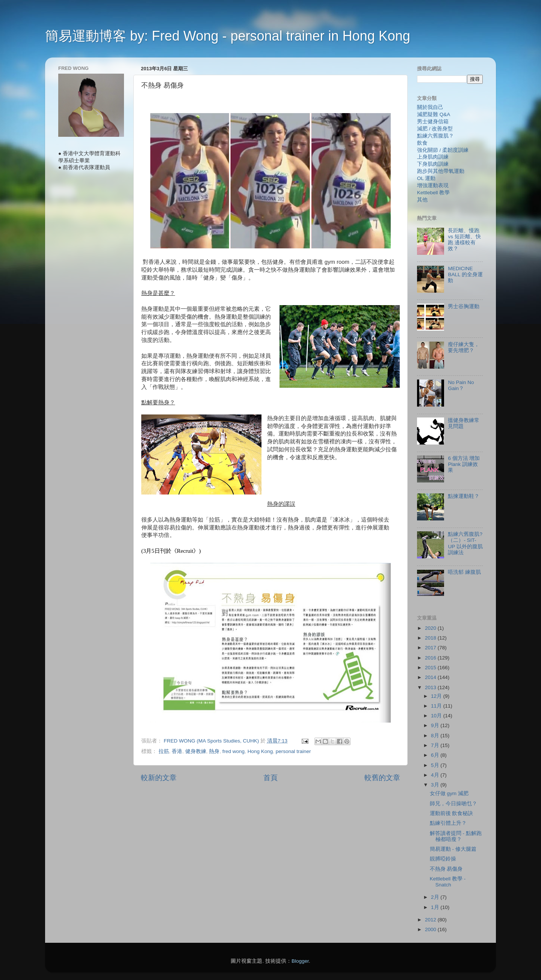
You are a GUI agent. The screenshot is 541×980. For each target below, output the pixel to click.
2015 (431, 668)
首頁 (270, 778)
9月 (436, 725)
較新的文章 (159, 778)
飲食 (422, 143)
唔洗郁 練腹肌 (464, 572)
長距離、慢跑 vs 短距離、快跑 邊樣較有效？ (464, 240)
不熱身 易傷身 (446, 869)
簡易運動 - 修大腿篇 (453, 849)
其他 (422, 200)
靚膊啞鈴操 (443, 859)
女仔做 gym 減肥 (449, 793)
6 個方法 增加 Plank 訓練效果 (464, 464)
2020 (431, 628)
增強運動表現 (433, 185)
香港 (177, 751)
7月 (436, 745)
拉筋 (164, 751)
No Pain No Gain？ (461, 385)
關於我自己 (430, 107)
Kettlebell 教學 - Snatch (448, 882)
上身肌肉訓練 (433, 157)
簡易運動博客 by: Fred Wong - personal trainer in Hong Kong (228, 36)
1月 (436, 907)
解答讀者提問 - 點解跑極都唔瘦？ (456, 836)
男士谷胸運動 (464, 306)
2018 (431, 638)
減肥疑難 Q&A (434, 114)
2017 (431, 648)
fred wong (233, 751)
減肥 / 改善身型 (435, 129)
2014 (431, 677)
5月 (436, 765)
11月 (437, 706)
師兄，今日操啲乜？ (453, 804)
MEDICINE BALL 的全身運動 (465, 274)
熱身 (214, 751)
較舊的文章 (382, 778)
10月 (437, 716)
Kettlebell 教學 (433, 193)
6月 (436, 755)
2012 (431, 920)
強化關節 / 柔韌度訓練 (443, 150)
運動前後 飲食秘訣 (452, 813)
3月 (436, 785)
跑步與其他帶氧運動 (441, 171)
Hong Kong (260, 751)
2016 (431, 658)
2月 (436, 897)
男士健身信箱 (433, 122)
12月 (437, 696)
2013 (431, 687)
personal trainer (293, 751)
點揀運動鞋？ (464, 496)
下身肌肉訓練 (433, 164)
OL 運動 (426, 178)
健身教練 (196, 751)
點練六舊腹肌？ (435, 136)
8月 (436, 736)
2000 (431, 929)
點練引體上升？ (448, 823)
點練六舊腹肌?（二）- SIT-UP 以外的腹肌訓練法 (465, 543)
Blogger (300, 961)
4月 (436, 775)
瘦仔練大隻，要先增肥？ (464, 347)
